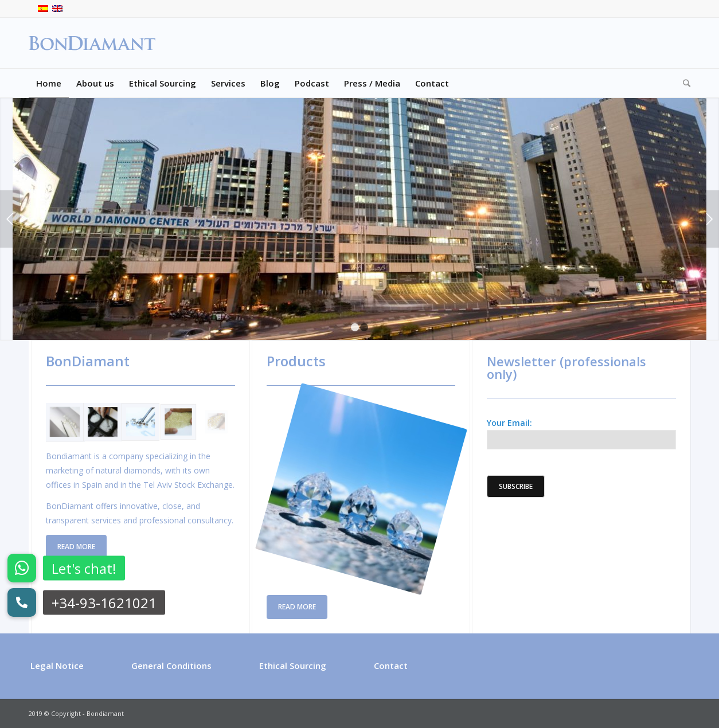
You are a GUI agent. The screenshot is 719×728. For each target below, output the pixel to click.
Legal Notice (57, 666)
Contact (391, 666)
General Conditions (171, 666)
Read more (76, 547)
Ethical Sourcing (293, 666)
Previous (10, 219)
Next (709, 219)
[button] (22, 602)
